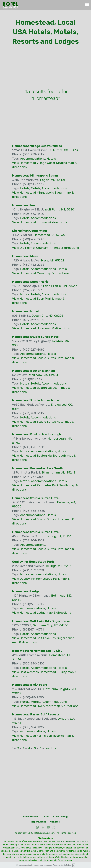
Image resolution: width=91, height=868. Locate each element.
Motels (36, 188)
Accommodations (33, 159)
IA (53, 235)
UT (56, 625)
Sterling (50, 536)
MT (63, 209)
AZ (52, 260)
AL (63, 472)
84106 (64, 625)
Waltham (35, 375)
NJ (51, 316)
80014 (74, 150)
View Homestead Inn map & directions (39, 222)
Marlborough (57, 439)
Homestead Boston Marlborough (37, 434)
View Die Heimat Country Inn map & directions (45, 248)
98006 (17, 506)
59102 (68, 566)
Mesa (45, 260)
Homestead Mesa (25, 256)
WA (67, 341)
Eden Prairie (52, 286)
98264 (17, 723)
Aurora (58, 150)
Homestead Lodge (26, 591)
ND (69, 596)
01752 (16, 443)
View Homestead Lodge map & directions (41, 613)
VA (59, 536)
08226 (59, 316)
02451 (54, 375)
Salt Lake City (43, 625)
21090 (16, 693)
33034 (17, 659)
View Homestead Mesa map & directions (41, 273)
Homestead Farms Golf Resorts (36, 714)
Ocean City (39, 316)
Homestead (42, 235)
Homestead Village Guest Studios (37, 146)
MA (46, 375)
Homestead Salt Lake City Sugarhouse (41, 621)
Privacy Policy (30, 817)
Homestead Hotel (25, 311)
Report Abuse (39, 822)
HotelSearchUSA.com (44, 833)
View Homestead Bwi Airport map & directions (45, 706)
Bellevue (63, 502)
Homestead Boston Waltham (33, 371)
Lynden (63, 719)
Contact (55, 822)
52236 (60, 235)
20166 (67, 536)
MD (74, 689)
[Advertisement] (46, 68)
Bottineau (58, 596)
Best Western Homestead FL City (37, 651)
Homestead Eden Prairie (30, 282)
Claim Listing (60, 817)
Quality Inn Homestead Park (33, 562)
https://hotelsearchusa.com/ (73, 841)
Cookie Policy (66, 865)
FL (69, 655)
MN (53, 180)
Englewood (59, 405)
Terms (46, 817)
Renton (58, 341)
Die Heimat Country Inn (30, 231)
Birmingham (51, 472)
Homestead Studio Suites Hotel (36, 337)
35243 (71, 472)
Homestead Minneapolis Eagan (35, 175)
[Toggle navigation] (87, 4)
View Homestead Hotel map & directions (41, 328)
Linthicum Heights (56, 689)
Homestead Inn (24, 205)
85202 (60, 260)
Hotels (51, 159)
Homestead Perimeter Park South (38, 468)
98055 (17, 345)
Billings (51, 566)
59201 (71, 209)
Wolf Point (52, 209)
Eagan (45, 180)
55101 (61, 180)
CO (66, 150)
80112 (16, 409)
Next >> (51, 748)
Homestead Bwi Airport (30, 685)
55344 (73, 286)
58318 (16, 600)
